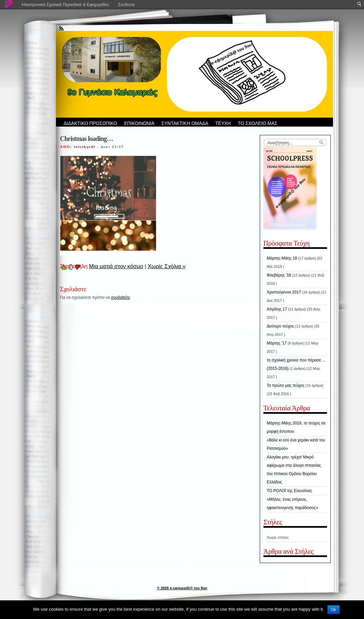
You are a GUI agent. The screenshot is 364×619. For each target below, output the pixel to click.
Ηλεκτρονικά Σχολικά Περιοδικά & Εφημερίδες (65, 4)
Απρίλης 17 (277, 309)
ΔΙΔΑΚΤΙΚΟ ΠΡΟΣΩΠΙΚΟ (90, 123)
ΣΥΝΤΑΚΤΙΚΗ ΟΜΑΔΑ (185, 123)
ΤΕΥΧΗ (223, 123)
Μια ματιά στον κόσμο (116, 266)
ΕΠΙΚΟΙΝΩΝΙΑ (139, 123)
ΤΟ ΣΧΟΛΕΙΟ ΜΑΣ (258, 123)
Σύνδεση (126, 4)
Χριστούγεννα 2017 (284, 292)
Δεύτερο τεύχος (280, 326)
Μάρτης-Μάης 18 (282, 258)
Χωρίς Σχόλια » (167, 266)
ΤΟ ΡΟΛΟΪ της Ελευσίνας (289, 491)
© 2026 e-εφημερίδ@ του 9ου (182, 588)
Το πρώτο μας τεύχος (286, 385)
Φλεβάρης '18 (279, 275)
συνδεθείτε (120, 298)
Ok (334, 610)
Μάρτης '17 (277, 343)
